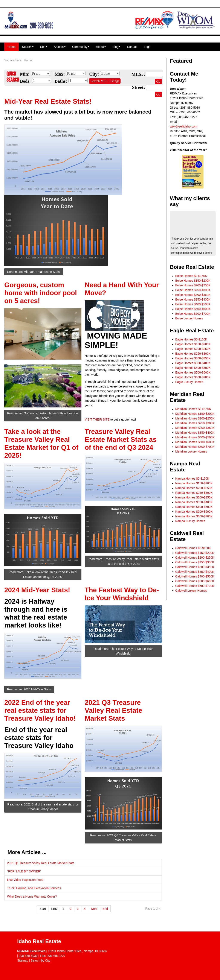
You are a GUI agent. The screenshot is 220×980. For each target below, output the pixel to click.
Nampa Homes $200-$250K (194, 488)
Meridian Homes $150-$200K (195, 414)
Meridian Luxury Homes (191, 451)
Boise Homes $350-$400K (193, 299)
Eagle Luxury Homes (189, 382)
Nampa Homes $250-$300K (194, 493)
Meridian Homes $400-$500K (195, 437)
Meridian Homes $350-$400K (195, 433)
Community (81, 47)
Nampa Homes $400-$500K (194, 507)
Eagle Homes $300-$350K (193, 358)
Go (158, 81)
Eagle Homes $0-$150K (191, 339)
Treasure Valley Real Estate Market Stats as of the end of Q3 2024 (121, 439)
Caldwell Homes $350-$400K (195, 572)
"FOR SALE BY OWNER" (24, 871)
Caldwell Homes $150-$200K (195, 553)
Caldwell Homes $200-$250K (195, 558)
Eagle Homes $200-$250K (193, 349)
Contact (132, 47)
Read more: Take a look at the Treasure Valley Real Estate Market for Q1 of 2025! (43, 574)
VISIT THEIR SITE (97, 419)
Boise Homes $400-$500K (193, 304)
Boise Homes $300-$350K (193, 295)
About (101, 47)
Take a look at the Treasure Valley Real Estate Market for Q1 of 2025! (41, 443)
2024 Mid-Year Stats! (37, 590)
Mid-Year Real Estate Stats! (48, 101)
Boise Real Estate (192, 267)
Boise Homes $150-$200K (193, 281)
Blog (116, 47)
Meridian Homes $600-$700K (195, 447)
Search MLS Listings (105, 81)
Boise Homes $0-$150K (191, 276)
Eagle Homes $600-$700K (193, 377)
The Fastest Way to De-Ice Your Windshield (122, 594)
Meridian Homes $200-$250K (195, 418)
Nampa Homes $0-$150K (192, 479)
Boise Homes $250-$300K (193, 290)
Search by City (40, 960)
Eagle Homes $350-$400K (193, 363)
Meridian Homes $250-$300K (195, 423)
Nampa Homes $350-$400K (194, 502)
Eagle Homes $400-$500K (193, 368)
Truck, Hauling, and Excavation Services (34, 888)
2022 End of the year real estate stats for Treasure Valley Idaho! (40, 710)
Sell (44, 47)
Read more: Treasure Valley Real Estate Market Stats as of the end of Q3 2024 (123, 561)
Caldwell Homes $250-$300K (195, 562)
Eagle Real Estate (192, 330)
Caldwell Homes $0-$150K (193, 548)
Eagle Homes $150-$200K (193, 344)
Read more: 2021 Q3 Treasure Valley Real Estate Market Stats (123, 838)
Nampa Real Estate (185, 467)
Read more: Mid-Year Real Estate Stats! (34, 272)
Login (148, 47)
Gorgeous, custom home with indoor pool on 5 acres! (41, 293)
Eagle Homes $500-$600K (193, 372)
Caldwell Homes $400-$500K (195, 576)
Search (28, 47)
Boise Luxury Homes (189, 318)
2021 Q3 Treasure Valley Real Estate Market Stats (113, 710)
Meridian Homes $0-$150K (193, 409)
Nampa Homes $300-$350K (194, 497)
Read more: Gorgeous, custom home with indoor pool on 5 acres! (43, 416)
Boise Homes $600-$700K (193, 314)
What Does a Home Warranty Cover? (32, 896)
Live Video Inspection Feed (25, 880)
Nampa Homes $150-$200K (194, 483)
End (105, 909)
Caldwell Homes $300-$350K (195, 567)
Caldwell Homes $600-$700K (195, 586)
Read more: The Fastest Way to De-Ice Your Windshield (123, 651)
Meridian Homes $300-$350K (195, 428)
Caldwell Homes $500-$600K (195, 581)
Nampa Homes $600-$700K (194, 516)
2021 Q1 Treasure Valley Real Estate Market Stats (41, 863)
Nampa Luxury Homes (190, 521)
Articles (60, 47)
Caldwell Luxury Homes (191, 591)
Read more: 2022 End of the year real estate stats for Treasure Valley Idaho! (43, 807)
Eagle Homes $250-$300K (193, 354)
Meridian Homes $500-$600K (195, 442)
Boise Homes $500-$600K (193, 309)
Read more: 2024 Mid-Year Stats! (29, 689)
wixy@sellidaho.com (184, 126)
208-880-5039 (28, 956)
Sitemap (23, 960)
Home (11, 47)
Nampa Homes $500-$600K (194, 512)
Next (94, 909)
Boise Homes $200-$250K (193, 285)
